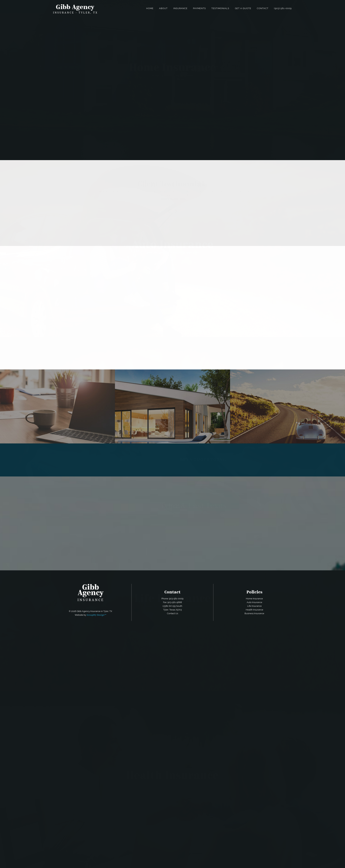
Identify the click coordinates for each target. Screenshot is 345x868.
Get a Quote (243, 8)
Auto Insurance (254, 602)
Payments (199, 8)
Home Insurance (254, 599)
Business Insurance (254, 613)
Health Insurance (254, 610)
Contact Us (172, 613)
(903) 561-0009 (283, 8)
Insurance (180, 8)
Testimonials (220, 8)
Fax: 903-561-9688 (172, 602)
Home (150, 8)
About (163, 8)
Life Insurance (254, 606)
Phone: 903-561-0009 (172, 599)
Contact (263, 8)
